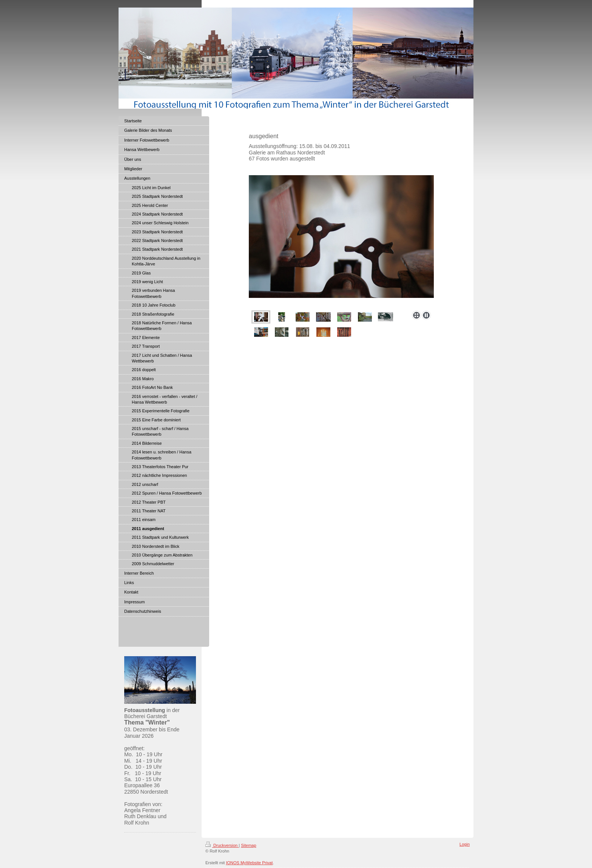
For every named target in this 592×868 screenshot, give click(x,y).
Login (465, 844)
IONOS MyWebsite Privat (249, 863)
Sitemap (248, 845)
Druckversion (222, 845)
